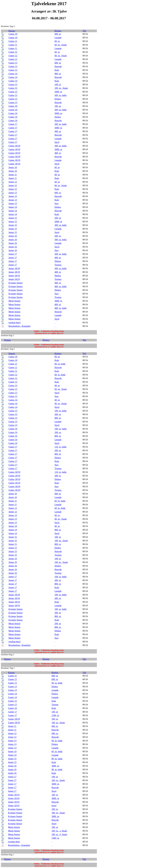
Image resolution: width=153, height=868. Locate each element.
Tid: (84, 31)
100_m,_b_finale (59, 834)
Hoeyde (58, 66)
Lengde (58, 38)
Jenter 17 (13, 254)
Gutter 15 (13, 84)
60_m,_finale (61, 45)
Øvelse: (58, 31)
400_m (58, 131)
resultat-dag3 (15, 322)
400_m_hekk (61, 286)
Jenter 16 (13, 236)
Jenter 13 (13, 193)
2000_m (58, 92)
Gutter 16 (13, 106)
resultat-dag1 (14, 842)
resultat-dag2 (15, 642)
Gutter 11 (13, 41)
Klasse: (12, 31)
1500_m (55, 715)
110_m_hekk (60, 447)
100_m (58, 84)
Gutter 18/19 (14, 146)
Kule (57, 70)
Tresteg (58, 265)
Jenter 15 (13, 218)
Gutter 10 (13, 34)
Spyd (57, 142)
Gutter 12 (13, 52)
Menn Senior (15, 301)
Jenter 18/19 (14, 268)
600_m (58, 34)
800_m (58, 74)
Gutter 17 (13, 124)
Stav (57, 203)
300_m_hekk (61, 95)
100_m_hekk (61, 411)
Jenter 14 (13, 207)
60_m (57, 41)
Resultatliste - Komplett (19, 326)
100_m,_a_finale (59, 831)
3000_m (58, 113)
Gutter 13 (13, 63)
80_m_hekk (57, 759)
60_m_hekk (60, 364)
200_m (58, 218)
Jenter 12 (13, 182)
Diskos (58, 99)
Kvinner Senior (16, 283)
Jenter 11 (13, 175)
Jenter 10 (13, 167)
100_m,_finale (61, 88)
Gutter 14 (13, 74)
